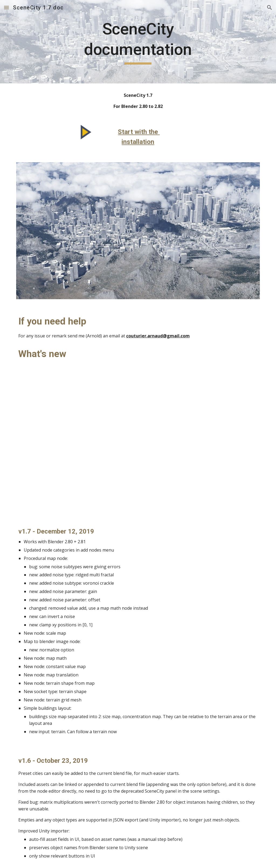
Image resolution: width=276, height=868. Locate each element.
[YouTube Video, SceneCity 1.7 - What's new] (138, 444)
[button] (6, 7)
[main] (138, 42)
